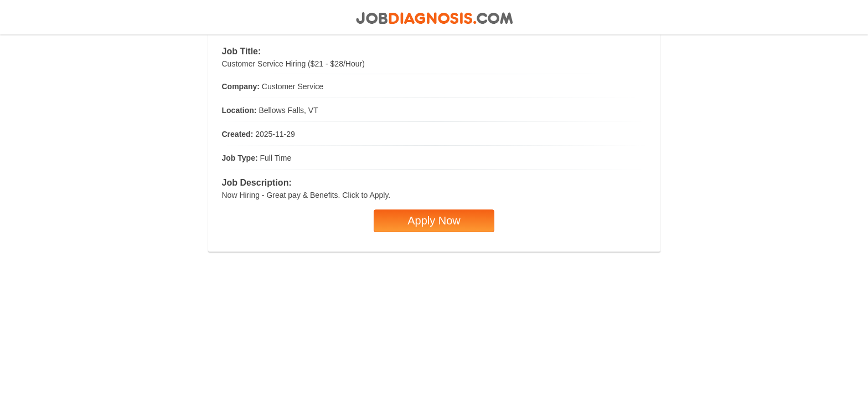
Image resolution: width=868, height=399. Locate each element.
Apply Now (434, 221)
